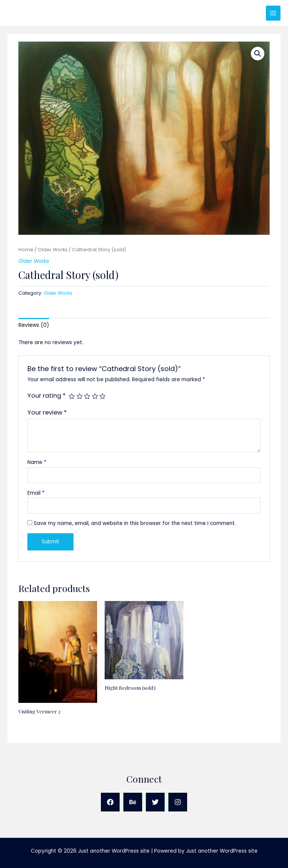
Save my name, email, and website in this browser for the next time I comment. (135, 523)
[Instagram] (178, 802)
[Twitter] (155, 802)
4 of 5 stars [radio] (95, 396)
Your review (47, 412)
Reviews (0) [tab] (34, 325)
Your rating (46, 396)
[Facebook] (110, 802)
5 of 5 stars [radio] (102, 396)
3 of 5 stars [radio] (87, 396)
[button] (258, 54)
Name (37, 462)
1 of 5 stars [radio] (72, 396)
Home (26, 250)
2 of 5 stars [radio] (79, 396)
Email (36, 493)
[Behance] (133, 802)
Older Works (53, 250)
